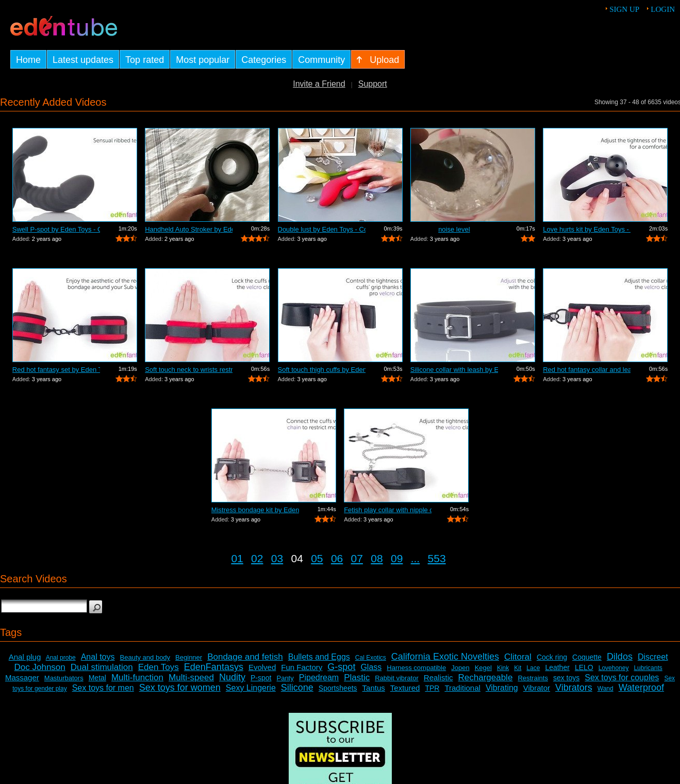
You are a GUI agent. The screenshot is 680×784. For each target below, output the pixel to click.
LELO (584, 667)
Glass (371, 667)
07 (357, 558)
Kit (518, 668)
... (416, 558)
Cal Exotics (371, 658)
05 (317, 558)
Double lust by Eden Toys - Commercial (322, 229)
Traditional (462, 688)
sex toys (566, 678)
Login (663, 9)
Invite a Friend (319, 84)
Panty (285, 678)
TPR (432, 688)
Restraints (533, 678)
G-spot (341, 667)
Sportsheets (338, 688)
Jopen (460, 668)
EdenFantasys (214, 667)
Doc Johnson (40, 667)
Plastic (357, 677)
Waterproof (641, 688)
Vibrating (502, 688)
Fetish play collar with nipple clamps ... (388, 510)
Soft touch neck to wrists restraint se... (189, 370)
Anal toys (98, 657)
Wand (606, 689)
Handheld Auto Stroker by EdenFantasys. (189, 229)
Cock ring (552, 657)
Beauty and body (145, 657)
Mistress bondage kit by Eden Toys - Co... (255, 510)
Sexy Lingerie (251, 688)
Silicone (297, 688)
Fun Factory (302, 667)
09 (397, 558)
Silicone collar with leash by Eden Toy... (454, 370)
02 (257, 558)
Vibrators (574, 688)
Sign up (624, 9)
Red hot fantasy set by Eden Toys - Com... (56, 370)
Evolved (262, 667)
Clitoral (518, 657)
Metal (97, 678)
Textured (405, 688)
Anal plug (25, 657)
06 (337, 558)
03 (277, 558)
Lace (533, 668)
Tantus (374, 688)
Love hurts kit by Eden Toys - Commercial (587, 229)
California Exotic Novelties (445, 657)
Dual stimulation (102, 667)
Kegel (483, 668)
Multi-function (137, 677)
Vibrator (537, 688)
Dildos (620, 657)
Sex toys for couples (622, 677)
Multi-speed (191, 677)
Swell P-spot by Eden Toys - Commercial (56, 229)
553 (437, 558)
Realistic (438, 677)
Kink (503, 668)
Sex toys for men (103, 688)
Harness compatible (416, 668)
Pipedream (319, 677)
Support (373, 84)
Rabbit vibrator (397, 678)
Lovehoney (614, 668)
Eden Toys (159, 667)
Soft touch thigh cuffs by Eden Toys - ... (322, 370)
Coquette (587, 657)
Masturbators (64, 678)
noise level (454, 229)
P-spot (261, 678)
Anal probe (61, 658)
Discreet (653, 657)
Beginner (189, 657)
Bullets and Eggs (319, 657)
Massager (22, 677)
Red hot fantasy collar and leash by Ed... (587, 370)
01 (237, 558)
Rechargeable (486, 677)
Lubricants (648, 668)
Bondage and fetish (245, 657)
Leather (557, 667)
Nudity (232, 677)
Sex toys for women (180, 688)
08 (377, 558)
